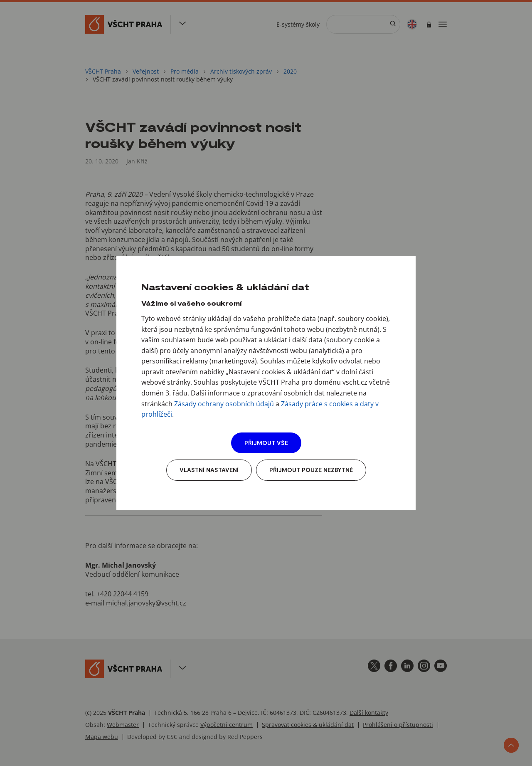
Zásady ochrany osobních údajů (224, 404)
